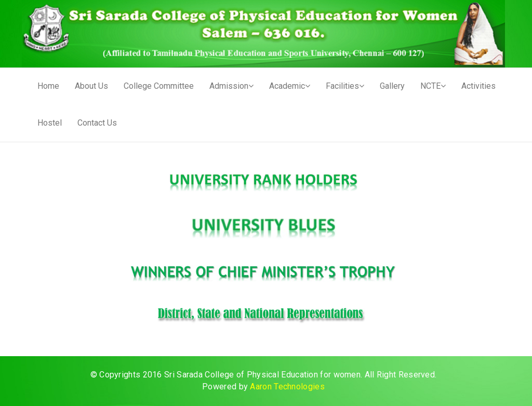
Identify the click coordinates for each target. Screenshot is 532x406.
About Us (91, 86)
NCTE (433, 86)
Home (48, 86)
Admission (231, 86)
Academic (290, 86)
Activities (478, 86)
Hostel (50, 123)
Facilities (345, 86)
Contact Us (97, 123)
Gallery (392, 86)
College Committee (159, 86)
